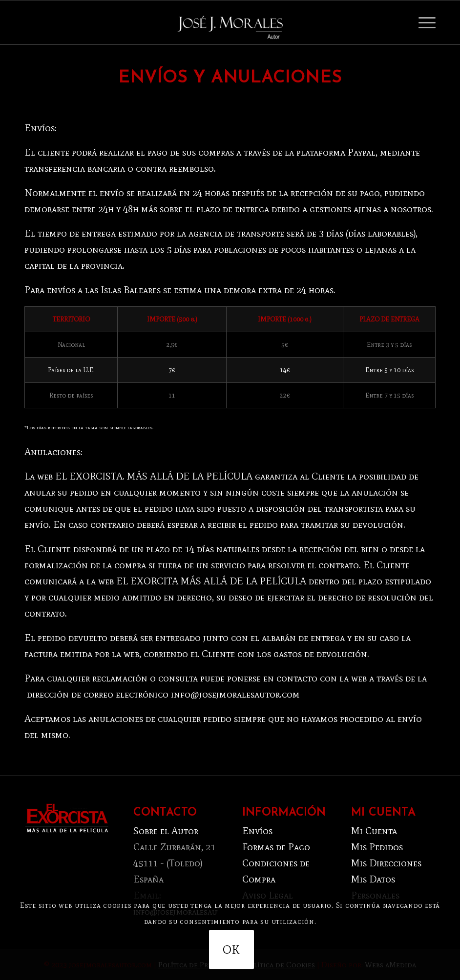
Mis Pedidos (377, 847)
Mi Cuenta (374, 831)
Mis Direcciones (386, 863)
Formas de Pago (276, 847)
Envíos (257, 831)
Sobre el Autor (166, 831)
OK (231, 950)
